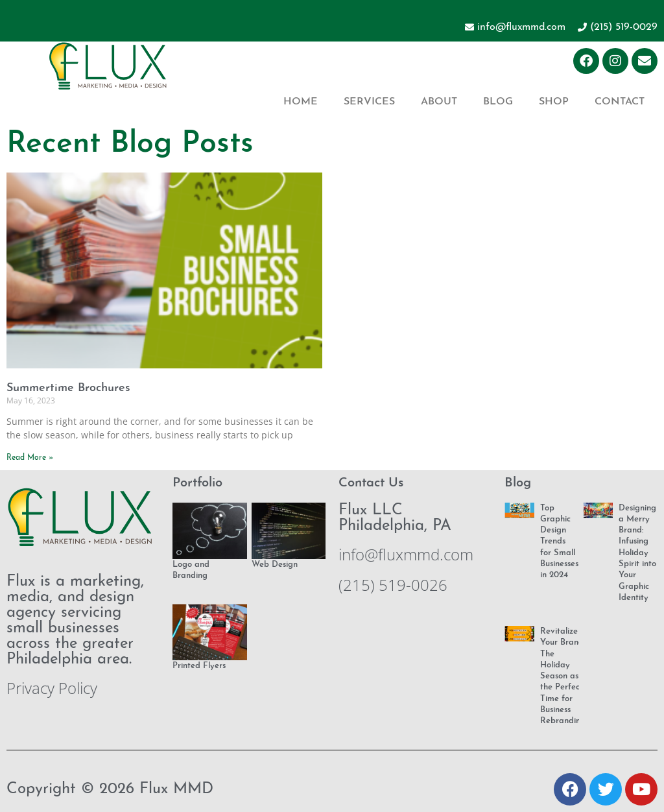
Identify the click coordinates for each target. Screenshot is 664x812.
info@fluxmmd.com (406, 554)
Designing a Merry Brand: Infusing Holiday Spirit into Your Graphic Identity (637, 553)
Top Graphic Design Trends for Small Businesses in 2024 (559, 542)
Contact (620, 102)
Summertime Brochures (68, 388)
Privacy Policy (52, 688)
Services (369, 102)
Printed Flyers (199, 666)
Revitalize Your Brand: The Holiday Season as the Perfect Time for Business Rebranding (563, 676)
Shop (554, 102)
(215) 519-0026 (393, 585)
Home (301, 102)
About (439, 102)
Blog (498, 102)
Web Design (275, 565)
